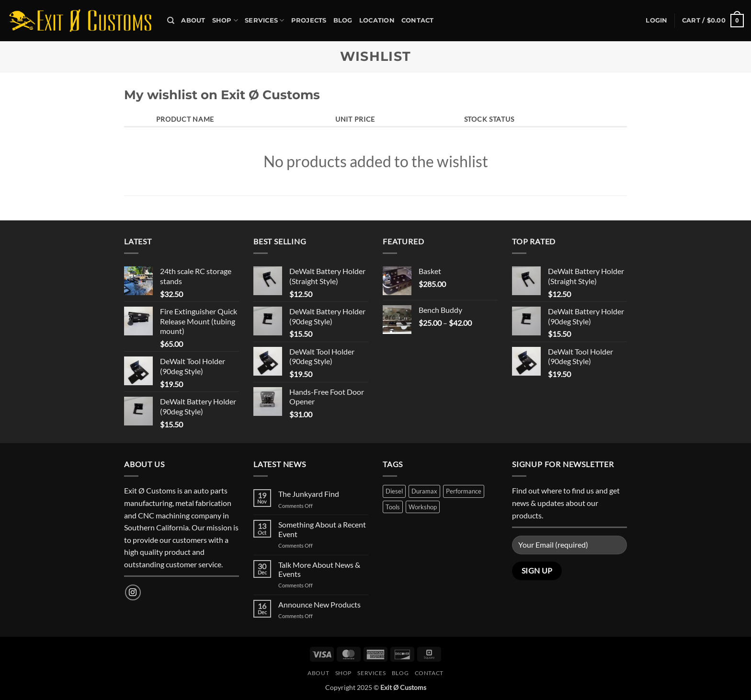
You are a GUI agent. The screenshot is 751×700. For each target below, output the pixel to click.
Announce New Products (319, 604)
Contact (418, 20)
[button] (656, 21)
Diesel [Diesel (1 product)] (394, 491)
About (193, 20)
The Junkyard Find (309, 494)
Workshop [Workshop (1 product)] (423, 507)
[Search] (171, 21)
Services (265, 20)
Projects (309, 20)
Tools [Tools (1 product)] (393, 507)
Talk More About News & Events (319, 569)
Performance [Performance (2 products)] (464, 491)
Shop (225, 20)
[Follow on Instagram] (133, 592)
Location (377, 20)
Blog (343, 20)
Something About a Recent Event (322, 529)
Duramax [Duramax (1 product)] (424, 491)
